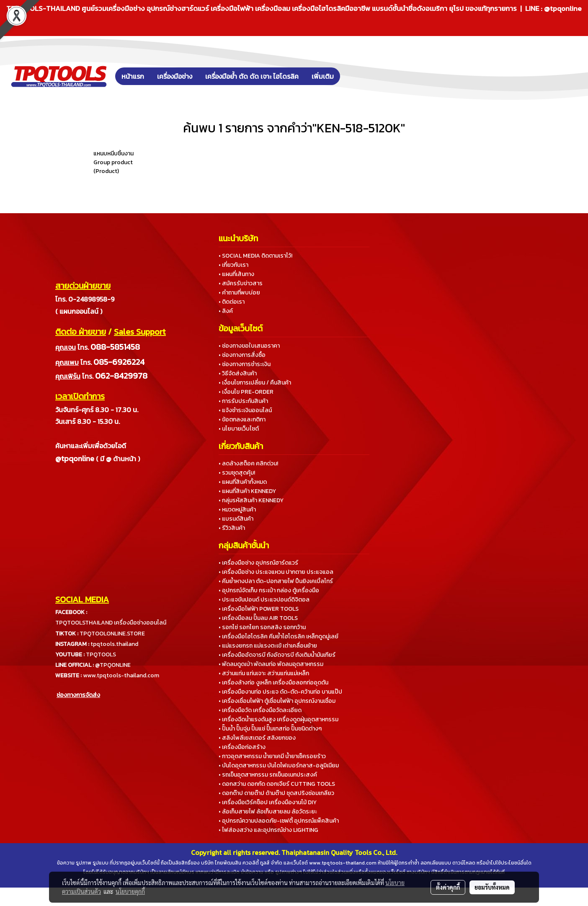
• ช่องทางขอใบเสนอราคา (249, 346)
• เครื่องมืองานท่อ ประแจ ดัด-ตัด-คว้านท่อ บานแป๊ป (280, 692)
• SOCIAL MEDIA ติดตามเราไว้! (255, 256)
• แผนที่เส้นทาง (236, 274)
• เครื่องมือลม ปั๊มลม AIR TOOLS (258, 618)
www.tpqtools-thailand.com (121, 675)
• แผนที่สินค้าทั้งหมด (243, 482)
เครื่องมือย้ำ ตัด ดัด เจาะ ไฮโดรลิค (252, 76)
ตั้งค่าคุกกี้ (448, 887)
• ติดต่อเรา (232, 302)
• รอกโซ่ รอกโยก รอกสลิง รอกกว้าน (262, 627)
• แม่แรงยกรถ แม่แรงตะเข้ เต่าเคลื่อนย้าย (268, 646)
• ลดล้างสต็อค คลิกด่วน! (248, 463)
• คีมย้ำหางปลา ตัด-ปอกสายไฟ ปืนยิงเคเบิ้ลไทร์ (276, 581)
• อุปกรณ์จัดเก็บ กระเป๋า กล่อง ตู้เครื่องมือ (269, 590)
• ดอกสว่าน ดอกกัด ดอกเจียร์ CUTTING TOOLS (277, 784)
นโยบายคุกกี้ (130, 891)
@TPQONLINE (113, 665)
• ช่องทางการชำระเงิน (245, 364)
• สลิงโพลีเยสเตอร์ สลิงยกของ (257, 738)
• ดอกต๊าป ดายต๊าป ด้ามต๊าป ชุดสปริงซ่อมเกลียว (276, 793)
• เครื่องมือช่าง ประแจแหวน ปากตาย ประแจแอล (276, 572)
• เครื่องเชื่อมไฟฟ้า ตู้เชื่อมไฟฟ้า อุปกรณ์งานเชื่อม (277, 701)
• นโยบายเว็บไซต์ (239, 429)
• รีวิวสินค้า (232, 528)
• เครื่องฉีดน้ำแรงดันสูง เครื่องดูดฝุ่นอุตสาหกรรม (279, 719)
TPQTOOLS (101, 654)
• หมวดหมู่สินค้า (237, 510)
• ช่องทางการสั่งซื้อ (242, 355)
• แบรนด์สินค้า (236, 519)
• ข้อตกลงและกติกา (242, 419)
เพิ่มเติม (323, 76)
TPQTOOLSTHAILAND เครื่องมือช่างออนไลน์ (111, 623)
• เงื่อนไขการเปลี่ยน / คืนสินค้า (255, 383)
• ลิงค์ (226, 311)
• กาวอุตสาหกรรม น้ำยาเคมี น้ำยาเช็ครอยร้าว (272, 756)
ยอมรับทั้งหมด (492, 887)
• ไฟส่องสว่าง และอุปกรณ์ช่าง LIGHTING (268, 830)
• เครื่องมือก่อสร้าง (242, 747)
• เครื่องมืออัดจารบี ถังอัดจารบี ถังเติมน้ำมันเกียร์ (277, 655)
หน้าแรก (133, 76)
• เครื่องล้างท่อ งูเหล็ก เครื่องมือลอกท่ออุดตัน (273, 683)
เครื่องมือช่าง (175, 76)
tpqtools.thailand (114, 644)
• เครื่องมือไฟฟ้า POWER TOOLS (259, 609)
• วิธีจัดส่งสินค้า (238, 373)
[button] (353, 76)
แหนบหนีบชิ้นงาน (113, 154)
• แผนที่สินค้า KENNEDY (247, 491)
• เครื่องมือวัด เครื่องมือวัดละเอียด (260, 710)
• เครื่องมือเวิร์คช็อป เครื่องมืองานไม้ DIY (268, 802)
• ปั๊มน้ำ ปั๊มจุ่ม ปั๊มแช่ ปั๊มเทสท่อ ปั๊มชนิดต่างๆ (270, 729)
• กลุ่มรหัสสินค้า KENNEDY (251, 500)
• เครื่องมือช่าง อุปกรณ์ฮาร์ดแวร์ (258, 563)
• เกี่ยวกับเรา (233, 265)
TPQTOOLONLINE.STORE (112, 634)
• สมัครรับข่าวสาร (241, 283)
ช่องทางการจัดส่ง (78, 695)
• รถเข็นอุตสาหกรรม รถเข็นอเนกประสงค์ (268, 775)
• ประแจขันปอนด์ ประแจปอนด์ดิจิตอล (264, 600)
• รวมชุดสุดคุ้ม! (237, 473)
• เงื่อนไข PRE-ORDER (246, 392)
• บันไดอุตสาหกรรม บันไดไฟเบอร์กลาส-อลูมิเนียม (279, 765)
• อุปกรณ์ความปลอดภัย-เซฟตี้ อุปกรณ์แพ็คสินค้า (279, 821)
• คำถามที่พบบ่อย (239, 293)
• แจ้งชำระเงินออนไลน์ (245, 410)
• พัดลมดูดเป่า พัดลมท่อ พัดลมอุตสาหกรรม (271, 664)
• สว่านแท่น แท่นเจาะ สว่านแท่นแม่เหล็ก (264, 673)
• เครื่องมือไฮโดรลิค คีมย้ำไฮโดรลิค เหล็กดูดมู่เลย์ (279, 636)
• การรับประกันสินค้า (243, 401)
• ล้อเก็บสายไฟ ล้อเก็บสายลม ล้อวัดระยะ (268, 812)
